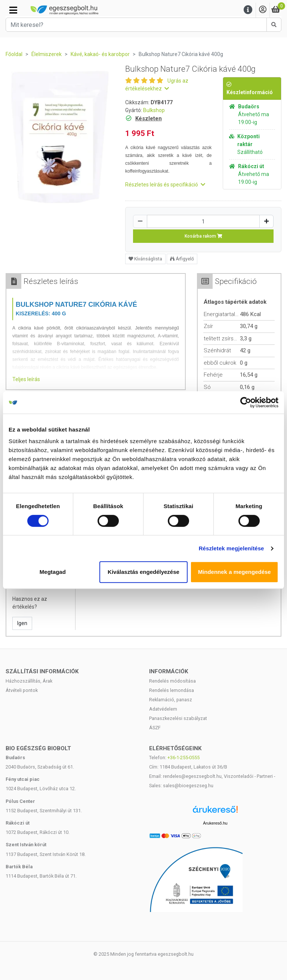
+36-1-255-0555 (183, 758)
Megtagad (53, 572)
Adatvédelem (163, 709)
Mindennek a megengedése (234, 572)
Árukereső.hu (215, 823)
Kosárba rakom (203, 236)
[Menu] (248, 10)
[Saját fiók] (263, 10)
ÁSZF (155, 728)
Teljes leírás (26, 379)
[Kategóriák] (13, 10)
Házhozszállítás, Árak (29, 681)
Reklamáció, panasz (171, 700)
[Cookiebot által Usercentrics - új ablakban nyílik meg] (246, 402)
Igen (22, 623)
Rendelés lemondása (172, 690)
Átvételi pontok (22, 690)
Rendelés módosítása (172, 681)
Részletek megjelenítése (232, 548)
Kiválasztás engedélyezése (143, 572)
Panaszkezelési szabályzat (178, 718)
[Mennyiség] (203, 221)
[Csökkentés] (140, 221)
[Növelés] (266, 221)
